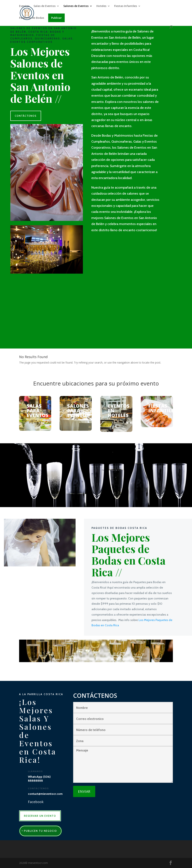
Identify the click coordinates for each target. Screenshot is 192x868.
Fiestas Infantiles (126, 8)
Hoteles (101, 8)
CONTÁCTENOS (26, 116)
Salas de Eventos (45, 8)
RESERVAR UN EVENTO (40, 816)
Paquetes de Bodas (32, 20)
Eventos (24, 8)
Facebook (36, 802)
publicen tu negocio (40, 831)
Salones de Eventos (76, 8)
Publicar (56, 19)
